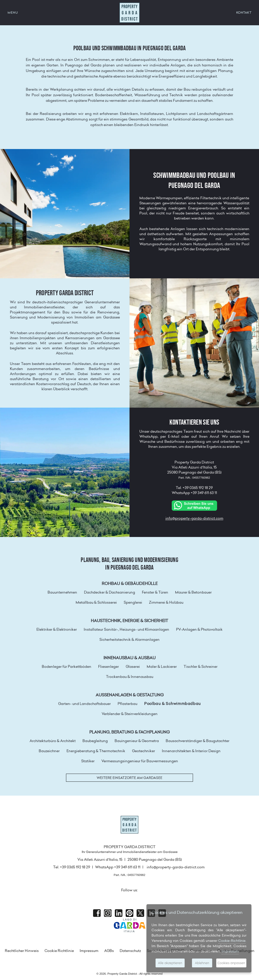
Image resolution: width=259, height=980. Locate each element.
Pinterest (129, 913)
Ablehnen (202, 963)
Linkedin (119, 913)
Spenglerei (133, 602)
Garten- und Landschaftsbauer (84, 704)
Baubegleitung (95, 741)
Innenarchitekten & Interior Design (191, 751)
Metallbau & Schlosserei (96, 602)
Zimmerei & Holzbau (166, 602)
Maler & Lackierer (162, 667)
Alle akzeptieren (170, 963)
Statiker (88, 761)
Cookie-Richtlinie (232, 941)
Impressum (89, 951)
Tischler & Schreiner (201, 667)
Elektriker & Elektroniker (57, 629)
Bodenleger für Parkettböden (67, 667)
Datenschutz (130, 951)
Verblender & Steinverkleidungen (130, 714)
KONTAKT (244, 13)
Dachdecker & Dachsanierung (110, 592)
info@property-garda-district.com (194, 518)
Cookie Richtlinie (59, 951)
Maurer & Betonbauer (193, 592)
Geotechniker (144, 751)
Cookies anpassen (231, 963)
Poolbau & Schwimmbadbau (172, 704)
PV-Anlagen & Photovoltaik (199, 629)
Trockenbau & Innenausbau (130, 677)
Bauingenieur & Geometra (137, 741)
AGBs (109, 951)
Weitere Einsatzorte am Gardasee (129, 778)
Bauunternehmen (62, 592)
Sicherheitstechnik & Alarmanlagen (129, 640)
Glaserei (133, 667)
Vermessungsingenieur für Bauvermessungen (140, 761)
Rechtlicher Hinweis (22, 951)
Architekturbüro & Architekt (53, 741)
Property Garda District (129, 13)
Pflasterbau (127, 704)
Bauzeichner (49, 751)
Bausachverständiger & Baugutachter (198, 741)
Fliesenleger (109, 667)
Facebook (97, 913)
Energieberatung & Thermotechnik (96, 751)
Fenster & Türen (155, 592)
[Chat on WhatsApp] (194, 505)
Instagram (108, 913)
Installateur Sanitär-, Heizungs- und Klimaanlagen (126, 629)
